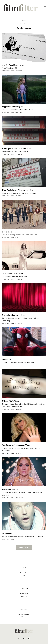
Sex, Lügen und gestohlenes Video (16, 445)
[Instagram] (29, 638)
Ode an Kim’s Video (10, 401)
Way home (7, 359)
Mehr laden (24, 547)
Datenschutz (24, 573)
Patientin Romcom (10, 489)
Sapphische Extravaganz (12, 107)
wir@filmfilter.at (24, 617)
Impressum (24, 594)
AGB (24, 575)
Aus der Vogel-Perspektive (13, 65)
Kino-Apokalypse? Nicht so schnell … (18, 148)
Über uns (24, 596)
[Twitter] (24, 638)
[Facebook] (19, 638)
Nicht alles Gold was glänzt (13, 315)
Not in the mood (9, 232)
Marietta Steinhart (8, 71)
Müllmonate (7, 534)
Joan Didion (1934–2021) (12, 273)
